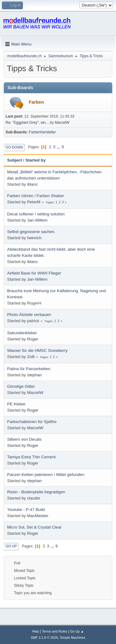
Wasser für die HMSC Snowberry (37, 350)
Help (36, 631)
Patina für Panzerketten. (29, 369)
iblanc (32, 184)
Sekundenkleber (22, 333)
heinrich (34, 238)
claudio (33, 498)
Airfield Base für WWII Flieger (34, 273)
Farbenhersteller (42, 132)
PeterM (34, 202)
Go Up (11, 546)
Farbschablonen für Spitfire (32, 422)
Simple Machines (73, 638)
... (59, 147)
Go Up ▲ (77, 631)
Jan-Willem (37, 220)
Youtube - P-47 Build (26, 510)
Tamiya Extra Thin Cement (31, 457)
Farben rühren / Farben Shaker (36, 196)
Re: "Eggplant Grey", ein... (27, 123)
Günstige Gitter (21, 386)
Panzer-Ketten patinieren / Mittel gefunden (46, 475)
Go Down (14, 147)
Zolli (31, 357)
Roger (32, 339)
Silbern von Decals (24, 439)
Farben (36, 102)
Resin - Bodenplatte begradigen (36, 492)
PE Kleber (16, 404)
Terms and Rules (55, 631)
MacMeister (38, 516)
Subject (15, 160)
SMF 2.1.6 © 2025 (44, 638)
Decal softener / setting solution (36, 214)
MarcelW (62, 123)
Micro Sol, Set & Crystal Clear (34, 527)
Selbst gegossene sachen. (31, 232)
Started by (35, 160)
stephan (34, 375)
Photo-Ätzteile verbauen (29, 315)
